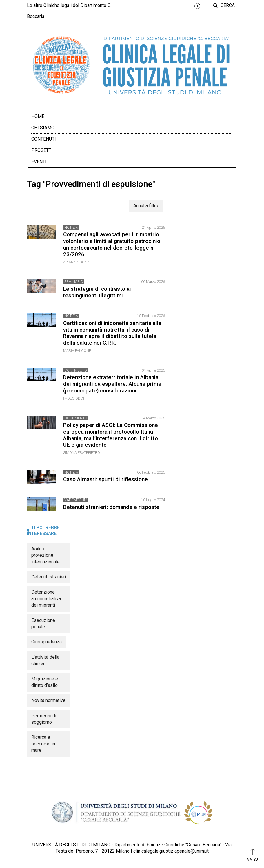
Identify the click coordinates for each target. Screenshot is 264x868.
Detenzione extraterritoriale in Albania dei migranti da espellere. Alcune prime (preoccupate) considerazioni (112, 384)
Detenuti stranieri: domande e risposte (111, 507)
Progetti (42, 150)
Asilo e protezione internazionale (45, 555)
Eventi (39, 162)
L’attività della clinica (45, 660)
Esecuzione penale (43, 624)
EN (197, 6)
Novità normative (48, 700)
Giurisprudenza (47, 642)
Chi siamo (43, 128)
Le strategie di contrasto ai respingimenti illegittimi (97, 292)
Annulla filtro (146, 206)
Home (38, 116)
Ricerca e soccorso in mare (43, 744)
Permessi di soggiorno (44, 719)
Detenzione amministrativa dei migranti (46, 598)
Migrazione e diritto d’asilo (45, 682)
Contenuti (44, 139)
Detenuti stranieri (49, 577)
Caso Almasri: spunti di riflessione (105, 479)
